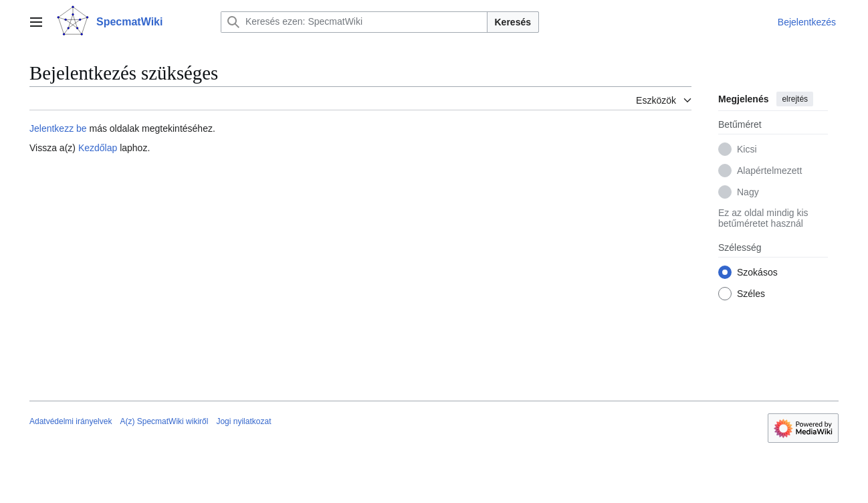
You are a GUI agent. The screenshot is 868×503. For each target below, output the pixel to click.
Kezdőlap (98, 148)
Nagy (748, 192)
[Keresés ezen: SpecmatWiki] (354, 22)
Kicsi (747, 149)
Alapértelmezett (769, 171)
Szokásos (757, 272)
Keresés (513, 22)
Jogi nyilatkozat (243, 421)
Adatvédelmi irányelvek (71, 421)
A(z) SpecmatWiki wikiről (164, 421)
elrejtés (795, 99)
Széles (751, 294)
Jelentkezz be (58, 128)
